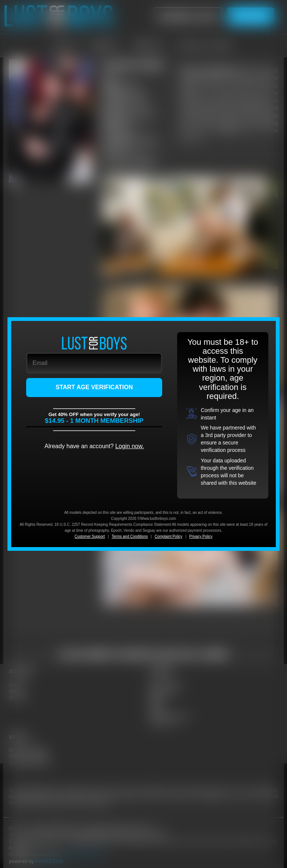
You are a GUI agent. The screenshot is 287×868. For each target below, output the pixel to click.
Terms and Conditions (130, 536)
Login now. (130, 446)
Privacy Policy (201, 536)
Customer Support (90, 536)
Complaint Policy (169, 536)
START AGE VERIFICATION (94, 387)
